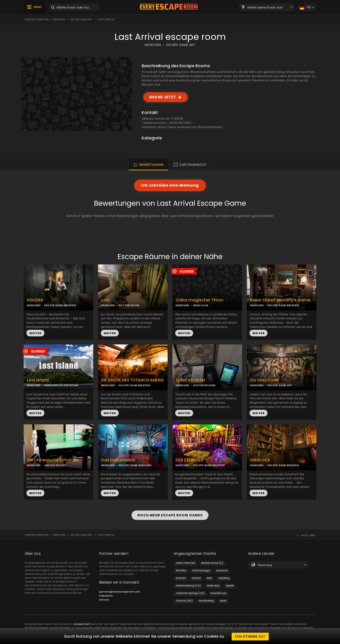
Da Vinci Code (264, 380)
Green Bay (213, 585)
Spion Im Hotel (190, 380)
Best (209, 578)
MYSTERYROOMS (204, 385)
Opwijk (230, 585)
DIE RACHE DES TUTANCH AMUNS (133, 380)
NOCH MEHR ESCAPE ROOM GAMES (170, 515)
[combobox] (267, 7)
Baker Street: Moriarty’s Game (280, 300)
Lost (106, 300)
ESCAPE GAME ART (181, 45)
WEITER (35, 333)
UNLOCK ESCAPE (55, 465)
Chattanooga (201, 570)
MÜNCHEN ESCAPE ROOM (61, 385)
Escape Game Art (81, 19)
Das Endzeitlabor (118, 460)
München (59, 19)
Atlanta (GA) (184, 600)
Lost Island (38, 380)
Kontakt (104, 599)
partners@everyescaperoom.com (120, 591)
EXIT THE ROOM (129, 305)
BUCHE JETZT (163, 97)
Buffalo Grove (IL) (212, 562)
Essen (223, 600)
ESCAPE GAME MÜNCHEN (135, 465)
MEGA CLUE (201, 305)
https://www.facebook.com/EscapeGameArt (190, 127)
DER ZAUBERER (189, 460)
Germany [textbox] (265, 565)
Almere (196, 578)
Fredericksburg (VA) (188, 585)
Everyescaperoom (37, 19)
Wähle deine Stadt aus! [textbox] (265, 7)
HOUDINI (35, 300)
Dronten (181, 578)
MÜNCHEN (153, 45)
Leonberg (224, 578)
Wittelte (181, 570)
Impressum (106, 595)
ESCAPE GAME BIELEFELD (60, 305)
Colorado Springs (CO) (190, 593)
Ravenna (222, 570)
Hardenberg (206, 600)
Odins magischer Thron (200, 300)
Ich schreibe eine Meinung (170, 185)
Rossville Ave (218, 593)
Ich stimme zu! (250, 636)
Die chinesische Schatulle (53, 460)
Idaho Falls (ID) (186, 562)
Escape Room (82, 624)
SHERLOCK (260, 460)
